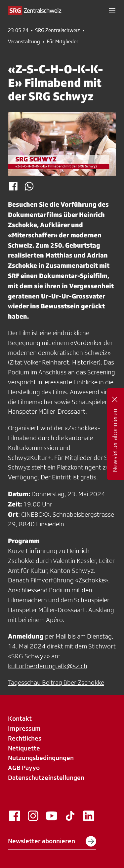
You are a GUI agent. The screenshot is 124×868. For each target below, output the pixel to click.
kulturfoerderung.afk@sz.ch (48, 666)
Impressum (24, 728)
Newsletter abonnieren (52, 841)
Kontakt (20, 718)
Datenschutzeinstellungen (46, 778)
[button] (112, 11)
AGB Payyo (24, 768)
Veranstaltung (24, 42)
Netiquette (24, 748)
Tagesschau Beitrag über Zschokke (56, 682)
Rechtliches (25, 738)
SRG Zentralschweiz (58, 30)
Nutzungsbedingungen (41, 758)
